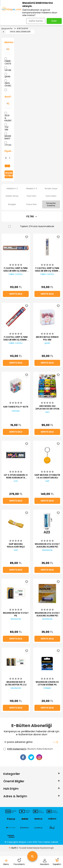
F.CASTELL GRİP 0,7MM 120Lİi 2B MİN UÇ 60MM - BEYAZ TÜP (47, 270)
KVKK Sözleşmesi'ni (17, 749)
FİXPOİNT (16, 411)
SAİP (47, 481)
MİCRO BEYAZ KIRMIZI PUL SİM (47, 338)
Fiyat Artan (32, 196)
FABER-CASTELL (8, 61)
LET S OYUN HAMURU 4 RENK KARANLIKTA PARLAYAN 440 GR (16, 476)
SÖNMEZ (47, 688)
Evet (54, 21)
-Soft (13, 848)
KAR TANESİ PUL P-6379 (16, 407)
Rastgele (12, 204)
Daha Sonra (36, 21)
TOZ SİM (6, 127)
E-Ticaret (21, 848)
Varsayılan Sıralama (51, 204)
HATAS (8, 91)
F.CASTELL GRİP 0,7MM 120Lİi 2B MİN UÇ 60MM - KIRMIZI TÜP (16, 338)
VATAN (8, 69)
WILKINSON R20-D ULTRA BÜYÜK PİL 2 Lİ (16, 683)
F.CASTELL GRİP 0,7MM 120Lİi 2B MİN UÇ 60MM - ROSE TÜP (16, 270)
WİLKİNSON (47, 550)
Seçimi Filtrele (9, 174)
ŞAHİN (7, 75)
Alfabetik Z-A (32, 189)
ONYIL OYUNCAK (8, 83)
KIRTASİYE (23, 29)
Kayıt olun (56, 742)
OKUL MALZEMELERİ (20, 32)
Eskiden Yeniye (12, 196)
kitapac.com (25, 842)
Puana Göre (32, 204)
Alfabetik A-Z (12, 189)
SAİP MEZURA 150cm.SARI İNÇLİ (16, 545)
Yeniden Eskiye (51, 189)
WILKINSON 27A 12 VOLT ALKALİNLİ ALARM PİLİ (47, 545)
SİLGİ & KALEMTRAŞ (8, 117)
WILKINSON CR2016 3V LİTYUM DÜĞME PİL (47, 683)
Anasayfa (7, 29)
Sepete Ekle (16, 294)
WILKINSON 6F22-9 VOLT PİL (16, 614)
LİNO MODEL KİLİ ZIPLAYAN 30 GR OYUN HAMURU (47, 407)
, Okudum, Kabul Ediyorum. (28, 749)
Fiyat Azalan (51, 196)
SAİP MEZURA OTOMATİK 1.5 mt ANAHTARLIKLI (47, 476)
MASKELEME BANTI (8, 136)
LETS (16, 481)
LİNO (47, 412)
